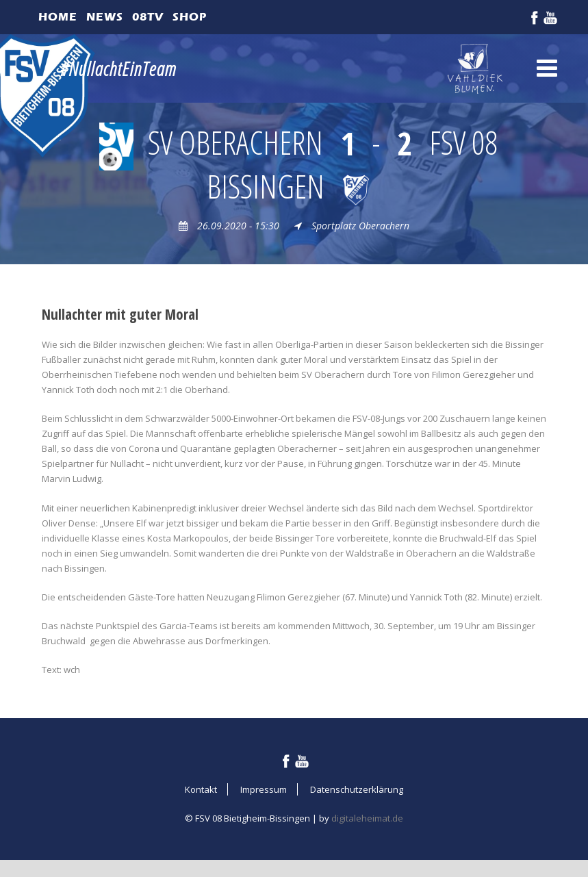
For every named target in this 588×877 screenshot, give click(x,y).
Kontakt (201, 789)
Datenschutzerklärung (357, 789)
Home (58, 17)
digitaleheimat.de (367, 818)
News (105, 17)
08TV (148, 17)
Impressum (264, 789)
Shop (190, 17)
